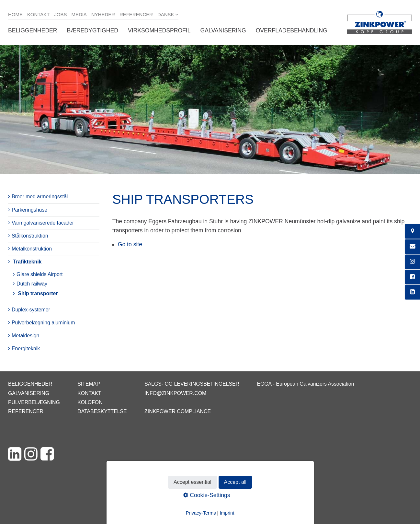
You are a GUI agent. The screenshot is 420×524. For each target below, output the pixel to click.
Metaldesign (25, 336)
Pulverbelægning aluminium (43, 323)
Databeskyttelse (102, 411)
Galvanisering (223, 30)
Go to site (130, 244)
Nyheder (103, 14)
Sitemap (89, 384)
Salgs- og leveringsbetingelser (192, 384)
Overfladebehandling (292, 30)
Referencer (136, 14)
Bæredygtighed (93, 30)
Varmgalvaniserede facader (43, 223)
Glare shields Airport (40, 274)
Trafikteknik (27, 262)
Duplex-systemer (31, 310)
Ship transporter (38, 293)
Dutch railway (32, 284)
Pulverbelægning (34, 402)
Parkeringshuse (29, 210)
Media (79, 14)
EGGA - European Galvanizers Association (305, 384)
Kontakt (39, 14)
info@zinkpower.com (175, 393)
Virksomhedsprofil (159, 30)
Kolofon (90, 402)
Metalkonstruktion (32, 249)
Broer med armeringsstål (40, 197)
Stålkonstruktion (30, 236)
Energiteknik (26, 349)
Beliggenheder (33, 30)
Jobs (60, 14)
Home (15, 14)
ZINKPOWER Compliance (178, 411)
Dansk (166, 14)
